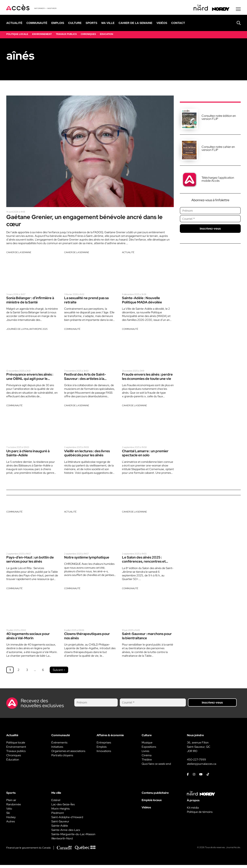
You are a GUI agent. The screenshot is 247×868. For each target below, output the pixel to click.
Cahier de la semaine (19, 254)
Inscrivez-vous (210, 229)
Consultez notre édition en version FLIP (219, 118)
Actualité (128, 254)
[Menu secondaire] (238, 10)
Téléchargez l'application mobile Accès (218, 180)
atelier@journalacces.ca (202, 767)
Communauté (72, 331)
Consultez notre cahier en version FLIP (218, 149)
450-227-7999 (196, 763)
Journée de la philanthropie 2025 (27, 331)
